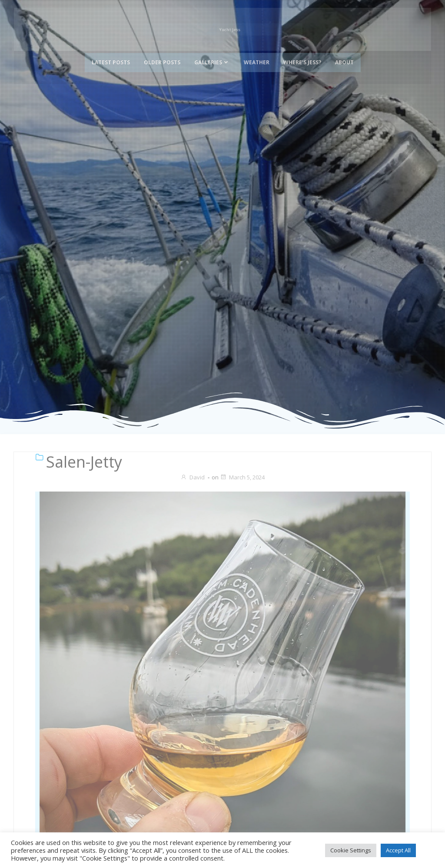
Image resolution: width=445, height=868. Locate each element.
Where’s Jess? (302, 53)
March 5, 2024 (242, 477)
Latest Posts (111, 53)
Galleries (212, 53)
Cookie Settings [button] (351, 850)
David (193, 477)
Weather (257, 53)
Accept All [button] (398, 850)
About (344, 53)
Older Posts (162, 53)
